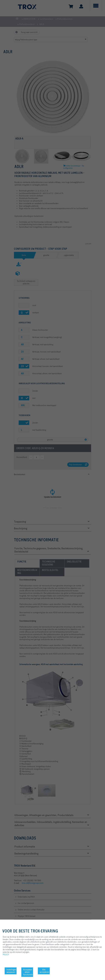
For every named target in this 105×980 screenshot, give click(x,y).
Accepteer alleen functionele (28, 972)
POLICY (6, 954)
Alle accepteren (44, 971)
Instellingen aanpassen (11, 971)
